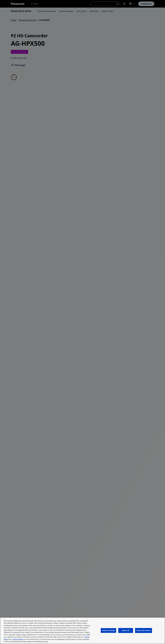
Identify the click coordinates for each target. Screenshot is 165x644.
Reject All (126, 630)
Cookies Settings (108, 630)
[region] (82, 631)
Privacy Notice (18, 639)
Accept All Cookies (144, 630)
